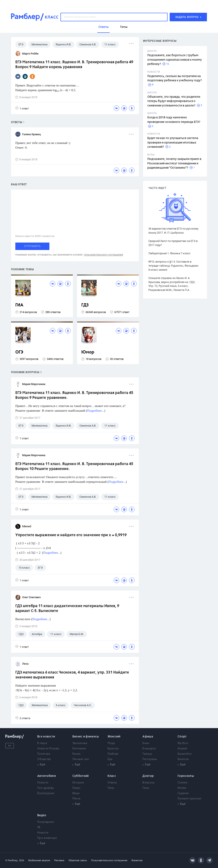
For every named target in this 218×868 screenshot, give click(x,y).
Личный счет (81, 759)
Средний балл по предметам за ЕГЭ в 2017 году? (173, 243)
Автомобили (47, 776)
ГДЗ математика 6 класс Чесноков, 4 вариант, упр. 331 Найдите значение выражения (72, 675)
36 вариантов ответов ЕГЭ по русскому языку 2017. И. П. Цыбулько (173, 231)
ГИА (19, 305)
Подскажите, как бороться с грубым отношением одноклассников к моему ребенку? (175, 60)
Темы (111, 788)
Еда (110, 759)
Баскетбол (185, 754)
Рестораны (150, 759)
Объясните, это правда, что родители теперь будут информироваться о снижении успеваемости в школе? (174, 101)
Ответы (112, 783)
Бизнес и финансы (86, 737)
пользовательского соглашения (103, 255)
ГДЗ (85, 305)
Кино (146, 743)
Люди (76, 788)
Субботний (81, 776)
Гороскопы (186, 776)
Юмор (88, 352)
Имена (182, 788)
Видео (42, 815)
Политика (44, 754)
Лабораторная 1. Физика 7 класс (169, 253)
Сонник (182, 783)
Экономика (80, 743)
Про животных (47, 838)
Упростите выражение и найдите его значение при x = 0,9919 (71, 535)
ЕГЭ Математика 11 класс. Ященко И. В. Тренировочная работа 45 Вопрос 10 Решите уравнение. (74, 466)
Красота (113, 749)
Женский (114, 737)
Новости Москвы (48, 749)
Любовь (113, 754)
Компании (79, 749)
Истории (78, 783)
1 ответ (22, 108)
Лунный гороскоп (189, 799)
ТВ (39, 827)
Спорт (182, 737)
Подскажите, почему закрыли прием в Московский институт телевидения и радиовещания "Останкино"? (174, 163)
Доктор (148, 776)
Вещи (76, 793)
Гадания (183, 793)
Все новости (46, 737)
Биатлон (183, 759)
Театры (147, 754)
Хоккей (182, 749)
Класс (112, 776)
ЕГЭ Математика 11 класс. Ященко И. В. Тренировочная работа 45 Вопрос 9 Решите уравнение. (74, 395)
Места (76, 799)
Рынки (77, 754)
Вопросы (148, 783)
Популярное (46, 822)
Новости (43, 783)
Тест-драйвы (46, 788)
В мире (42, 743)
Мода (111, 743)
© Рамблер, (12, 860)
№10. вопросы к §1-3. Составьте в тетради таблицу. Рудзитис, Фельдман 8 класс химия (173, 266)
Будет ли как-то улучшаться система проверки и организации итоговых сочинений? (173, 143)
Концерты (149, 749)
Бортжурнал (46, 793)
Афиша (148, 737)
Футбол (183, 743)
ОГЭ (19, 352)
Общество (44, 759)
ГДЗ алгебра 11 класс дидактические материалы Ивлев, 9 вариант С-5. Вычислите (67, 609)
